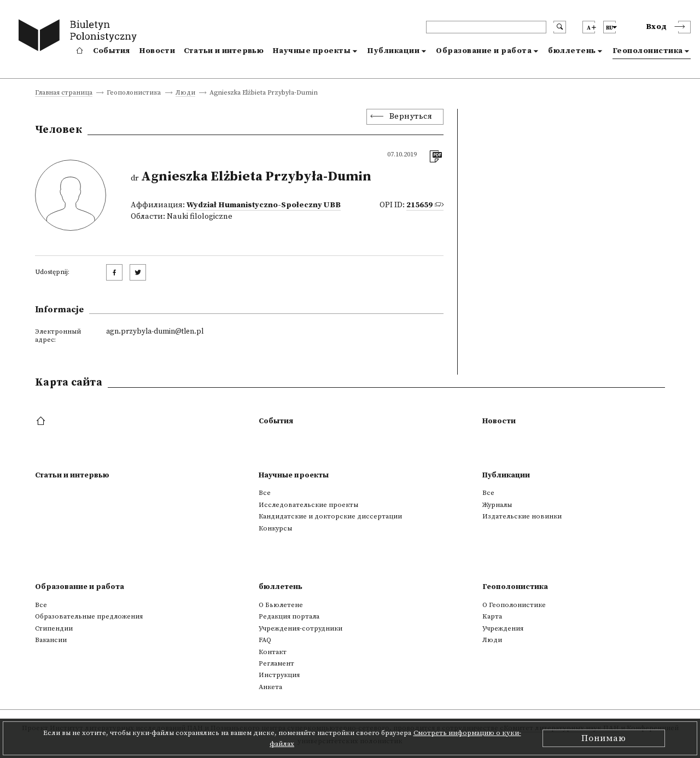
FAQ (265, 640)
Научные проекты (312, 51)
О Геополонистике (514, 605)
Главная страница (64, 93)
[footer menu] (42, 422)
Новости (157, 51)
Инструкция (279, 675)
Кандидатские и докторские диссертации (330, 516)
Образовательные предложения (89, 616)
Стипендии (54, 628)
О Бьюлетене (281, 605)
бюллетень (572, 51)
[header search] (486, 27)
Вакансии (51, 640)
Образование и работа (484, 51)
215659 (419, 205)
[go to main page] (80, 37)
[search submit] (560, 27)
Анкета (270, 687)
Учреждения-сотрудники (301, 628)
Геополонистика (648, 51)
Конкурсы (275, 528)
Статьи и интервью (224, 51)
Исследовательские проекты (308, 505)
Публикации (393, 51)
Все (265, 493)
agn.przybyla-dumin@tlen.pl (155, 331)
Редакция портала (289, 616)
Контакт (273, 652)
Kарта (492, 616)
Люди (185, 93)
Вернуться (411, 116)
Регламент (276, 663)
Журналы (497, 505)
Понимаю (604, 738)
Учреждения (503, 628)
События (112, 51)
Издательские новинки (522, 516)
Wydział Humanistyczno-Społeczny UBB (264, 205)
